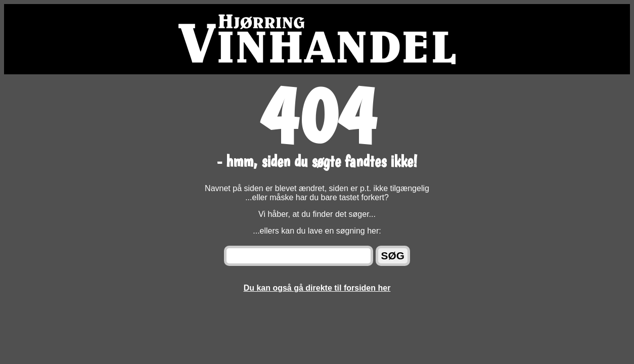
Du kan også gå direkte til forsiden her (317, 288)
